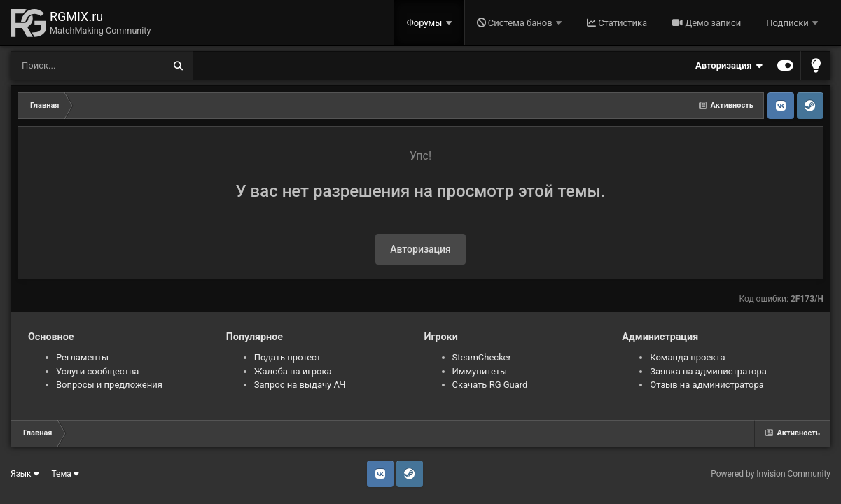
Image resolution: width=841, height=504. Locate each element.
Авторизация (729, 66)
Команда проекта (687, 357)
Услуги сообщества (97, 371)
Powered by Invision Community (771, 474)
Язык (25, 474)
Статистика (617, 23)
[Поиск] (61, 66)
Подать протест (287, 357)
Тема (65, 474)
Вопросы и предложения (109, 385)
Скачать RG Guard (490, 385)
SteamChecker (482, 357)
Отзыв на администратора (707, 385)
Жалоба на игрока (293, 371)
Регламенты (82, 357)
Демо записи (707, 23)
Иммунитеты (480, 371)
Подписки (788, 23)
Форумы (426, 23)
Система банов (516, 23)
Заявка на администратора (708, 371)
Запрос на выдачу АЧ (300, 385)
